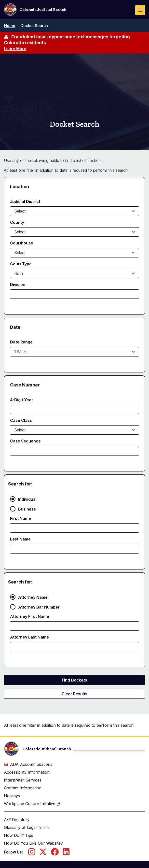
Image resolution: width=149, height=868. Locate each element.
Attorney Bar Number (39, 607)
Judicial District (25, 201)
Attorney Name (33, 597)
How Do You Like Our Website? (33, 843)
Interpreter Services (23, 780)
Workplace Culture (32, 804)
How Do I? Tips (19, 835)
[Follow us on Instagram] (32, 853)
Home (10, 26)
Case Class (21, 420)
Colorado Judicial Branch (35, 10)
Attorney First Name (30, 616)
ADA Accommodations (28, 764)
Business (27, 509)
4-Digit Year (22, 400)
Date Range (21, 342)
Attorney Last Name (29, 637)
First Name (20, 518)
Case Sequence (25, 441)
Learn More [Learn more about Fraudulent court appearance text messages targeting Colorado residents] (15, 49)
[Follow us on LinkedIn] (66, 853)
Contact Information (23, 788)
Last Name (20, 539)
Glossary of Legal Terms (27, 827)
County (17, 222)
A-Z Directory (17, 820)
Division (18, 285)
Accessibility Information (27, 772)
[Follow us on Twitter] (43, 853)
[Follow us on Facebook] (55, 853)
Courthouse (22, 243)
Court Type (21, 264)
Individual (27, 499)
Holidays (12, 796)
